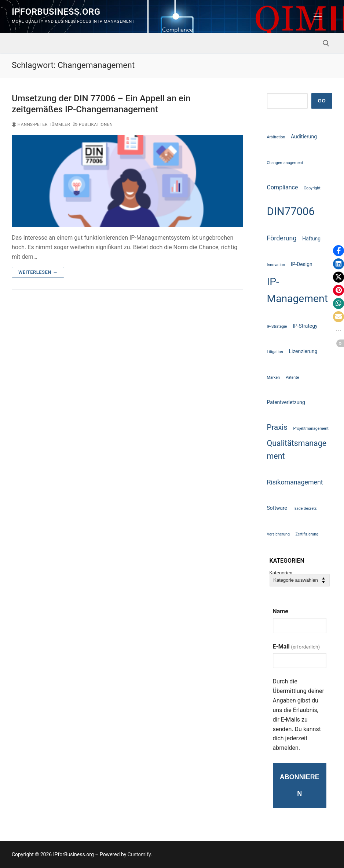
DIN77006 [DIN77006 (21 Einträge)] (291, 211)
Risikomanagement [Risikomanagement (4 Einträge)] (295, 482)
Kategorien (281, 573)
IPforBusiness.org (56, 12)
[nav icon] (318, 17)
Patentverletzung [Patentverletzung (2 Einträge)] (286, 402)
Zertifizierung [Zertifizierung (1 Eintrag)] (307, 534)
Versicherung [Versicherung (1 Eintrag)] (278, 534)
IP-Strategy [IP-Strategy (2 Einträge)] (305, 326)
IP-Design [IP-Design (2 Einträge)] (302, 264)
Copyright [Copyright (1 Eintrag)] (312, 188)
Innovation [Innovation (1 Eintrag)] (276, 265)
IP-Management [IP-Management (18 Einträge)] (297, 290)
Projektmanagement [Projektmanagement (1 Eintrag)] (311, 428)
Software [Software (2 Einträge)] (277, 508)
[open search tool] (326, 43)
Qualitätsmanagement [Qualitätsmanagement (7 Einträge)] (297, 450)
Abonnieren (300, 785)
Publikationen (93, 124)
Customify (139, 854)
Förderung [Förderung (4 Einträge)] (282, 238)
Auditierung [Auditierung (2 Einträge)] (304, 137)
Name (281, 611)
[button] (338, 251)
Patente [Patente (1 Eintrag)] (292, 377)
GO (322, 101)
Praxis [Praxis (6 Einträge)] (277, 427)
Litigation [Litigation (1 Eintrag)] (275, 352)
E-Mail (297, 647)
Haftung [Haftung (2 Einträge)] (311, 239)
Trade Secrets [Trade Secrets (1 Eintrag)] (305, 509)
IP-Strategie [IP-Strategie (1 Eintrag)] (277, 326)
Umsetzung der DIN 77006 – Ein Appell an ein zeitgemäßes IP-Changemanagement (101, 104)
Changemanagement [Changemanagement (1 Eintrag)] (285, 163)
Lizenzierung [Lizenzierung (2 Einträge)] (303, 351)
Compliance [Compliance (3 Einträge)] (283, 187)
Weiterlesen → (38, 272)
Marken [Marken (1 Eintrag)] (274, 377)
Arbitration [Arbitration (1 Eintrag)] (276, 137)
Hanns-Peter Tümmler (41, 124)
